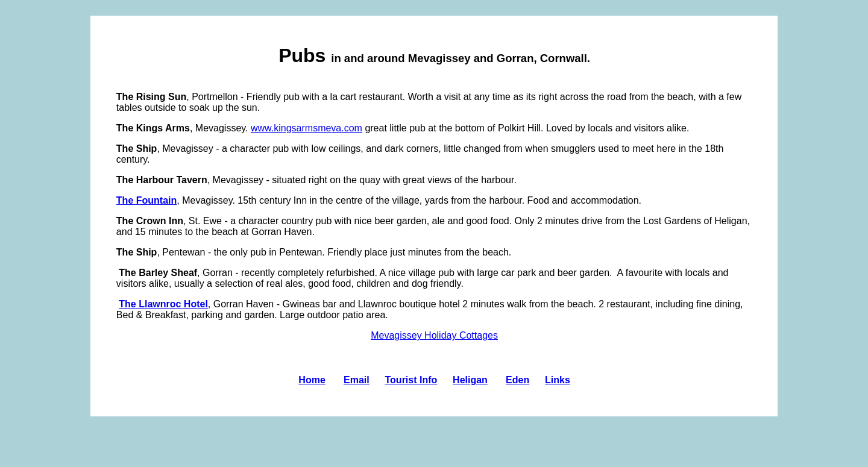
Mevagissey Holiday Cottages (434, 335)
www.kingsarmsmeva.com (307, 128)
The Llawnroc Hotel (163, 304)
